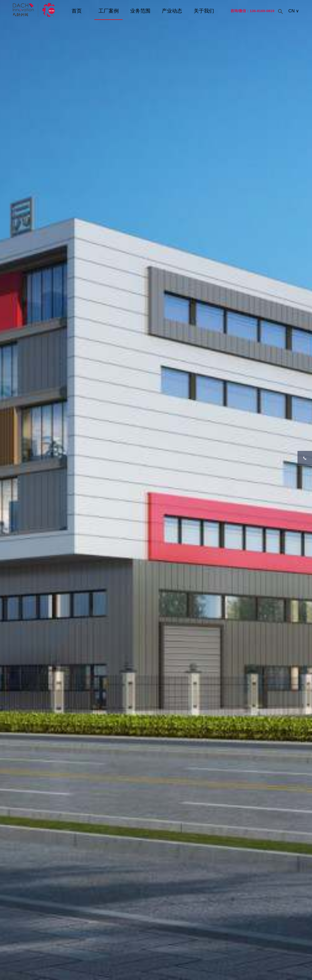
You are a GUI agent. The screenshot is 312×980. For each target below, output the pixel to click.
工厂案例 (109, 11)
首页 (77, 11)
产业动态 (172, 11)
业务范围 (140, 11)
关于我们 (204, 11)
